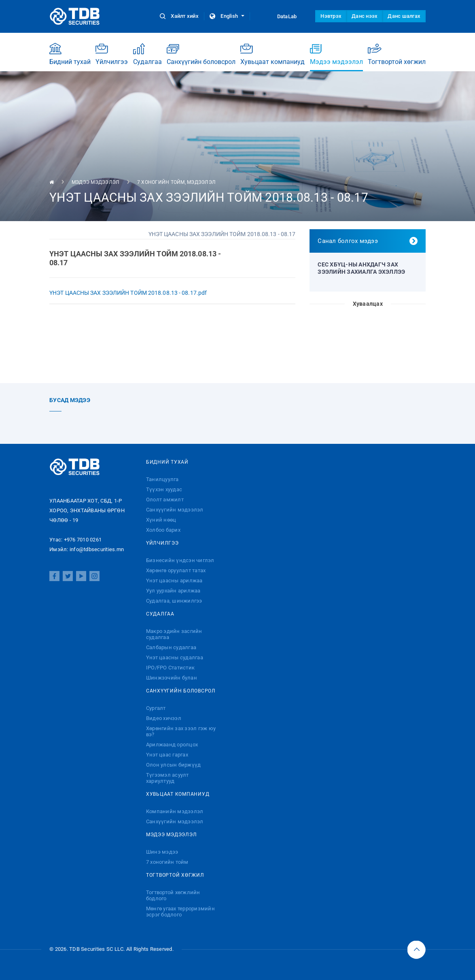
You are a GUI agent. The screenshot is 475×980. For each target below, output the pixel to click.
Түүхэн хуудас (164, 489)
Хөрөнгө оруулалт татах (176, 570)
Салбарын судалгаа (171, 647)
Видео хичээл (164, 718)
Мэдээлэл (201, 182)
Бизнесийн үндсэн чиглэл (180, 560)
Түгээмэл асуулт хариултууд (168, 778)
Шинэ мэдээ (162, 852)
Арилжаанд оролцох (172, 745)
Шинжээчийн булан (172, 678)
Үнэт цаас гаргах (167, 755)
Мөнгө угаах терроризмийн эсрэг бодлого (180, 912)
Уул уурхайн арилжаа (173, 591)
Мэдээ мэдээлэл (336, 57)
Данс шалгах (404, 16)
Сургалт (156, 708)
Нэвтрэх (331, 16)
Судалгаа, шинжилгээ (174, 601)
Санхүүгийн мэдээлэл (175, 510)
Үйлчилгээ (112, 54)
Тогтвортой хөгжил (397, 54)
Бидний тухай (70, 54)
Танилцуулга (162, 479)
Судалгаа (147, 54)
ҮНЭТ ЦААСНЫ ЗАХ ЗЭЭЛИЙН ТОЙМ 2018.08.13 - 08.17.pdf (128, 293)
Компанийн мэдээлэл (175, 811)
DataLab (280, 16)
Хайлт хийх (180, 16)
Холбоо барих (163, 530)
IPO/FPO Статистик (170, 668)
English (227, 16)
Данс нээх (365, 16)
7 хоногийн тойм (161, 182)
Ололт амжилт (165, 500)
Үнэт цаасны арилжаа (174, 581)
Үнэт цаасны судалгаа (175, 657)
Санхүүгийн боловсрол (201, 54)
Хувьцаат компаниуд (272, 54)
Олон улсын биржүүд (174, 765)
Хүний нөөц (161, 520)
